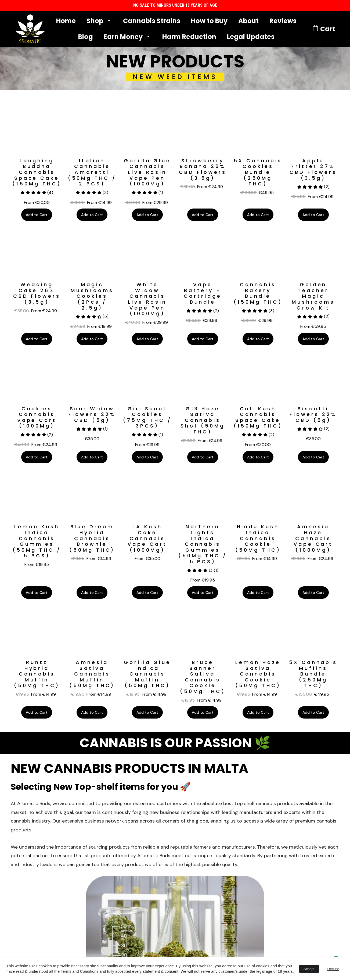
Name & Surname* (223, 844)
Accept (309, 969)
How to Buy (209, 21)
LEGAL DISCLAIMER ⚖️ (96, 853)
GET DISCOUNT (230, 927)
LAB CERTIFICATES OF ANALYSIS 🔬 (96, 843)
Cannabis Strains (152, 21)
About (248, 21)
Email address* (220, 870)
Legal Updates (251, 37)
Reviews (283, 21)
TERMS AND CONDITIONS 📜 (96, 848)
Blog (86, 37)
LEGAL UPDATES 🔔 (96, 858)
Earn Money (123, 37)
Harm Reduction (189, 37)
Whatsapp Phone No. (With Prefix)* (240, 897)
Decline (333, 969)
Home (66, 21)
